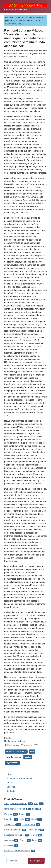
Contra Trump (29, 825)
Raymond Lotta (12, 763)
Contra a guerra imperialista (17, 851)
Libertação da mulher (14, 835)
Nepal (34, 819)
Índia (22, 819)
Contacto (11, 791)
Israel (35, 840)
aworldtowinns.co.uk (15, 24)
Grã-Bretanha (34, 830)
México (28, 757)
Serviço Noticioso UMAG (16, 751)
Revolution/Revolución (15, 809)
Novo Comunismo (13, 757)
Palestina (9, 819)
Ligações (11, 787)
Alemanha (9, 840)
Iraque (22, 814)
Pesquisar (36, 861)
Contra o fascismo (13, 830)
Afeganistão (10, 825)
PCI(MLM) (9, 845)
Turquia (34, 835)
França (23, 840)
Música (10, 783)
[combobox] (17, 861)
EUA (32, 751)
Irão (34, 809)
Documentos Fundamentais (19, 778)
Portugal (8, 814)
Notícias (21, 741)
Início (9, 774)
